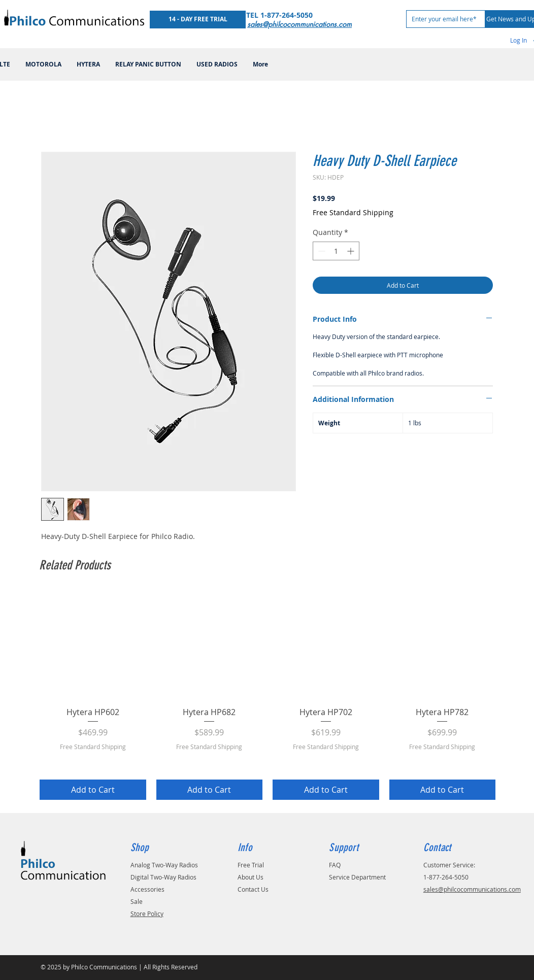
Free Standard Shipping (353, 212)
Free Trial (251, 865)
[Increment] (352, 251)
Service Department (357, 877)
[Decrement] (321, 251)
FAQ (335, 865)
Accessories (147, 889)
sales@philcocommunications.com (472, 889)
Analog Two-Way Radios (164, 865)
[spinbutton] (336, 251)
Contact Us (253, 889)
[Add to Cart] (93, 790)
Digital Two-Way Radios (163, 877)
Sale (137, 901)
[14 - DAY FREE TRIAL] (198, 20)
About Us (251, 877)
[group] (268, 696)
